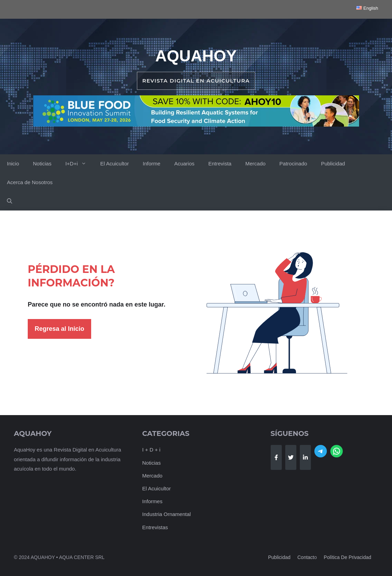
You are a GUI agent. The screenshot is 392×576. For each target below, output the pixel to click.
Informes (152, 501)
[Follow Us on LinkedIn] (305, 457)
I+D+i (79, 164)
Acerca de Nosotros (30, 182)
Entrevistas (155, 527)
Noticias (42, 164)
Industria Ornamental (166, 514)
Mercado (255, 164)
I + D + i (151, 450)
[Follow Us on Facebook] (276, 457)
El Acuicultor (115, 164)
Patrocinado (293, 164)
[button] (10, 201)
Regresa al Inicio (59, 329)
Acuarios (184, 164)
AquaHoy (196, 56)
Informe (152, 164)
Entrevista (220, 164)
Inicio (13, 164)
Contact (306, 557)
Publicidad (333, 164)
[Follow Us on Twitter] (291, 457)
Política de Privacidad (347, 557)
